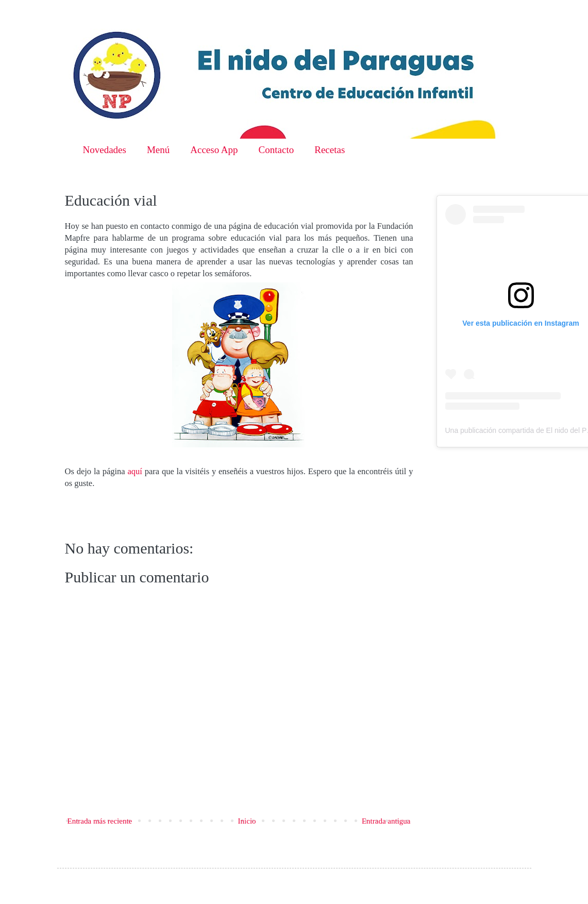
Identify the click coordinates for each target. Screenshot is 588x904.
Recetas (330, 150)
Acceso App (214, 150)
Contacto (276, 150)
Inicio (247, 821)
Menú (158, 150)
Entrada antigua (386, 821)
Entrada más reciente (100, 821)
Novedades (105, 150)
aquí (135, 471)
